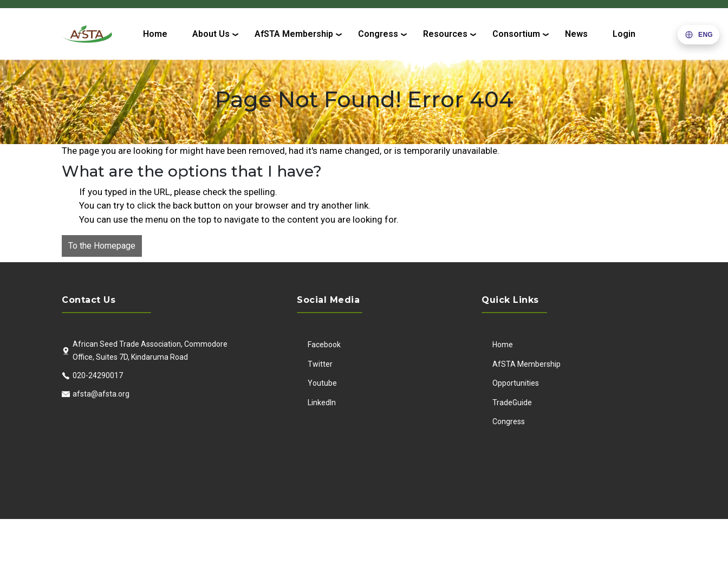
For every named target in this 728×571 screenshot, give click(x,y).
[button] (698, 35)
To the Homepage (102, 246)
